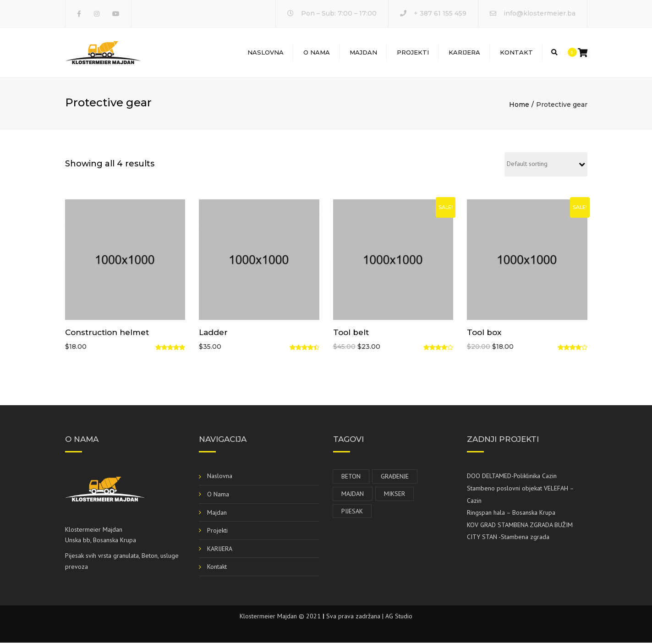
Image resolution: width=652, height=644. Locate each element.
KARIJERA (464, 53)
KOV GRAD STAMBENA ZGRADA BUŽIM (520, 526)
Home (519, 106)
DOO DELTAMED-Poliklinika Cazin (512, 477)
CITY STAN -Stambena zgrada (508, 538)
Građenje (395, 478)
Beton (351, 478)
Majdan (363, 53)
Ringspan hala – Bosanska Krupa (511, 514)
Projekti (413, 53)
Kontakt (516, 53)
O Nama (317, 53)
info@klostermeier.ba (540, 13)
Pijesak (352, 512)
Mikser (394, 495)
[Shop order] (546, 166)
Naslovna (266, 53)
